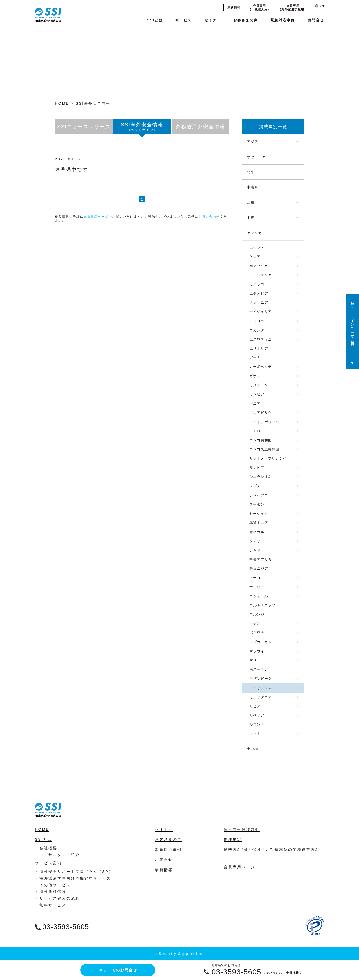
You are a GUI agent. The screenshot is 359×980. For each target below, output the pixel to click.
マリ (253, 660)
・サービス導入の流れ (57, 898)
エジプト (257, 248)
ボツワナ (257, 633)
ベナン (255, 624)
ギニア (255, 403)
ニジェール (259, 596)
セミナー (213, 20)
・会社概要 (46, 848)
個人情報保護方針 (242, 829)
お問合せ (316, 20)
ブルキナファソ (262, 605)
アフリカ (254, 233)
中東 (251, 218)
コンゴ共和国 (261, 440)
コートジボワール (264, 422)
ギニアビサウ (261, 413)
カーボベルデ (261, 367)
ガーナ (255, 357)
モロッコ (257, 284)
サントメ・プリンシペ (268, 458)
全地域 (252, 749)
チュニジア (259, 568)
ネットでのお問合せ (118, 970)
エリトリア (259, 348)
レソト (255, 734)
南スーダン (259, 669)
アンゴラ (257, 321)
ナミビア (257, 587)
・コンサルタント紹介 (57, 855)
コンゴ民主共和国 (264, 449)
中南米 (252, 187)
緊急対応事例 (283, 20)
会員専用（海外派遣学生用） (293, 8)
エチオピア (259, 293)
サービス (183, 20)
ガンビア (257, 394)
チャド (255, 550)
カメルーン (259, 385)
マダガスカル (261, 642)
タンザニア (259, 302)
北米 (251, 172)
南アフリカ (259, 266)
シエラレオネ (261, 477)
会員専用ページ (96, 217)
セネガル (257, 532)
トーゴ (255, 578)
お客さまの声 (246, 20)
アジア (252, 142)
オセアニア (256, 157)
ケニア (255, 257)
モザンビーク (261, 679)
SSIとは (155, 20)
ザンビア (257, 468)
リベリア (257, 715)
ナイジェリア (261, 312)
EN (320, 6)
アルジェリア (261, 275)
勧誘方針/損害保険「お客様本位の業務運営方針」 (274, 849)
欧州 (251, 202)
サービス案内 (48, 863)
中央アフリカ (261, 559)
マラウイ (257, 651)
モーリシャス (261, 688)
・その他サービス (53, 885)
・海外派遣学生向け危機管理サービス (73, 878)
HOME (62, 103)
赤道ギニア (259, 523)
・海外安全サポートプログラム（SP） (74, 871)
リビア (255, 706)
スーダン (257, 504)
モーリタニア (261, 697)
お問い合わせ (209, 217)
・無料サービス (51, 905)
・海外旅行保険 (51, 892)
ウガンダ (257, 330)
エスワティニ (261, 339)
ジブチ (255, 486)
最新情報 (234, 7)
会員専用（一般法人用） (259, 8)
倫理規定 (233, 839)
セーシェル (259, 514)
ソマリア (257, 541)
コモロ (255, 431)
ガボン (255, 376)
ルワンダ (257, 724)
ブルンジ (257, 614)
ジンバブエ (259, 495)
